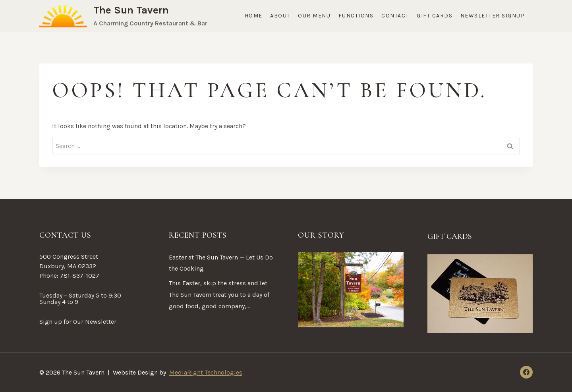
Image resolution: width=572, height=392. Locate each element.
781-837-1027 (80, 276)
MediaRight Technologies (206, 372)
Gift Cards (435, 16)
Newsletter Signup (493, 16)
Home (254, 16)
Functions (356, 16)
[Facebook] (526, 372)
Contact (395, 16)
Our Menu (314, 16)
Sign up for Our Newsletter (78, 322)
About (280, 16)
